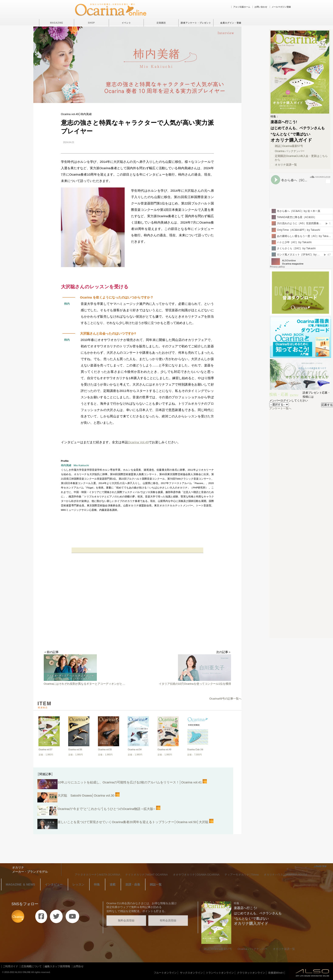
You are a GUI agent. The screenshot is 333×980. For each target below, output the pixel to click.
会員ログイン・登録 (231, 23)
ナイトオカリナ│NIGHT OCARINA (147, 875)
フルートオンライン (165, 973)
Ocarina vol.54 (135, 750)
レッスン (78, 884)
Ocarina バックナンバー (290, 151)
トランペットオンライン (220, 973)
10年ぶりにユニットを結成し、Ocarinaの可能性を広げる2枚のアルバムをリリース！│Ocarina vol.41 (122, 785)
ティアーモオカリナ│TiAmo (242, 875)
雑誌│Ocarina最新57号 (289, 146)
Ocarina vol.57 (45, 750)
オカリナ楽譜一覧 (286, 165)
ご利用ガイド (10, 966)
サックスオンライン (191, 973)
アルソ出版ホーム (242, 7)
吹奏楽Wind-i (276, 973)
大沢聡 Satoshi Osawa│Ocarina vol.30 (78, 798)
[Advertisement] (137, 616)
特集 (97, 884)
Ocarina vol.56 (75, 750)
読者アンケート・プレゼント (196, 23)
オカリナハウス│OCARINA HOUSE (286, 875)
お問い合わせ (261, 7)
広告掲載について (31, 966)
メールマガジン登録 (281, 7)
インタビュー (54, 884)
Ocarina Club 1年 (195, 750)
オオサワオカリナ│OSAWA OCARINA (196, 875)
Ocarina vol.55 (105, 750)
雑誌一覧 (156, 884)
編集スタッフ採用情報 (57, 966)
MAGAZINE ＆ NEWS (20, 884)
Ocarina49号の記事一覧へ (225, 699)
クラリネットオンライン (251, 973)
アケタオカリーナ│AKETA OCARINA (97, 875)
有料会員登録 (168, 920)
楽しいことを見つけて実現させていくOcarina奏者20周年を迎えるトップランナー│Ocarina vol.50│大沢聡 (125, 824)
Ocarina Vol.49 (138, 442)
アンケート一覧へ (280, 408)
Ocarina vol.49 (164, 750)
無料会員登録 (126, 920)
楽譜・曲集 (133, 884)
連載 (113, 884)
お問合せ (78, 966)
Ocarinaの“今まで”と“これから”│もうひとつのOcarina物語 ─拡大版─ (99, 811)
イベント (126, 23)
